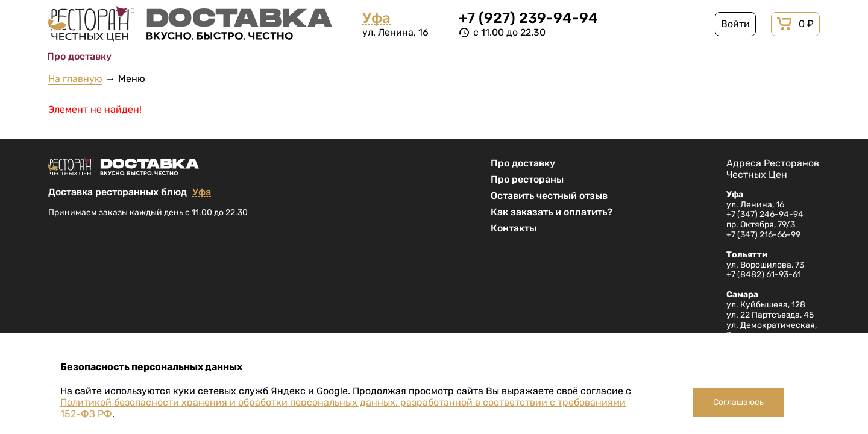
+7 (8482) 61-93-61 (764, 275)
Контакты (514, 228)
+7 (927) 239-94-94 (528, 18)
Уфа (376, 18)
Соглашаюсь (738, 402)
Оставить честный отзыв (549, 196)
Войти (735, 24)
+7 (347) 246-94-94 (765, 214)
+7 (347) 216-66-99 (763, 235)
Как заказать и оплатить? (552, 212)
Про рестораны (527, 179)
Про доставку (523, 163)
